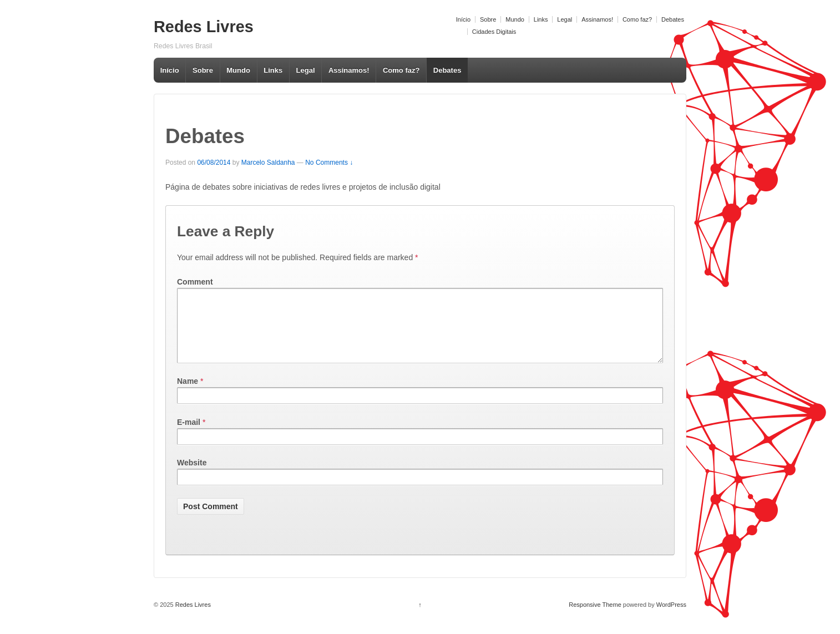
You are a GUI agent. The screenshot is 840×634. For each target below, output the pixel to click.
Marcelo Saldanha (268, 163)
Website (192, 476)
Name (188, 394)
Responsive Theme (595, 618)
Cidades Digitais (494, 32)
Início (463, 19)
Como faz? (637, 19)
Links (541, 19)
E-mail (189, 435)
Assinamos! (597, 19)
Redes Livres (204, 27)
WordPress (671, 618)
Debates (673, 19)
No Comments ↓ (329, 163)
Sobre (488, 19)
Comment (195, 282)
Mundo (515, 19)
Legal (565, 19)
